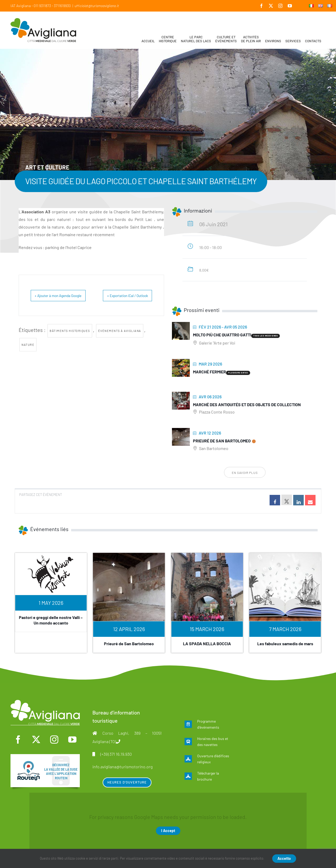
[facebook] (18, 740)
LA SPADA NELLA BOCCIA (207, 644)
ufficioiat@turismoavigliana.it (97, 6)
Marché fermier (209, 372)
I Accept (168, 831)
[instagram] (54, 740)
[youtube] (72, 740)
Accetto (284, 858)
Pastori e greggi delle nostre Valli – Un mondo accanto (51, 620)
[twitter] (36, 740)
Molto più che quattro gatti (222, 335)
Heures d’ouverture (127, 782)
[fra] (45, 757)
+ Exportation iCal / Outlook (139, 301)
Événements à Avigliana (120, 343)
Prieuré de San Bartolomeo (222, 441)
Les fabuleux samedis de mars (285, 644)
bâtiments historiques (70, 343)
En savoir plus (245, 473)
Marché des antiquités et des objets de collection (247, 404)
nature (28, 356)
